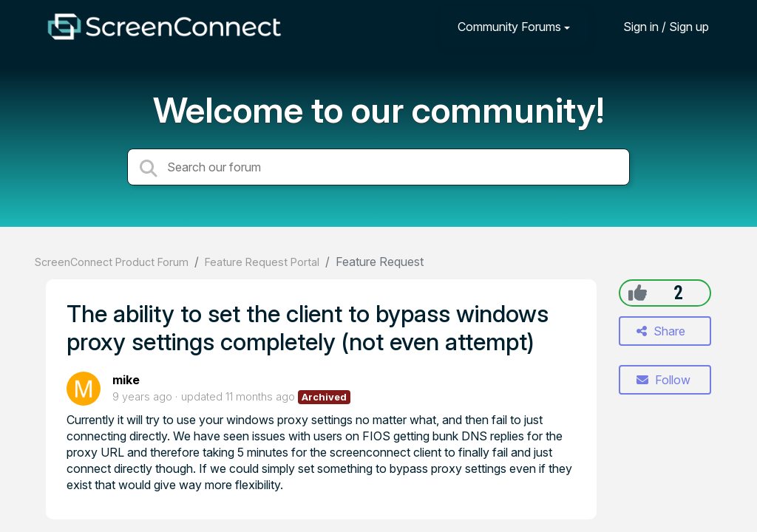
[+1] (638, 293)
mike (126, 380)
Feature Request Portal (262, 262)
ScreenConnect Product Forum (112, 262)
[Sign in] (655, 26)
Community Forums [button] (509, 27)
